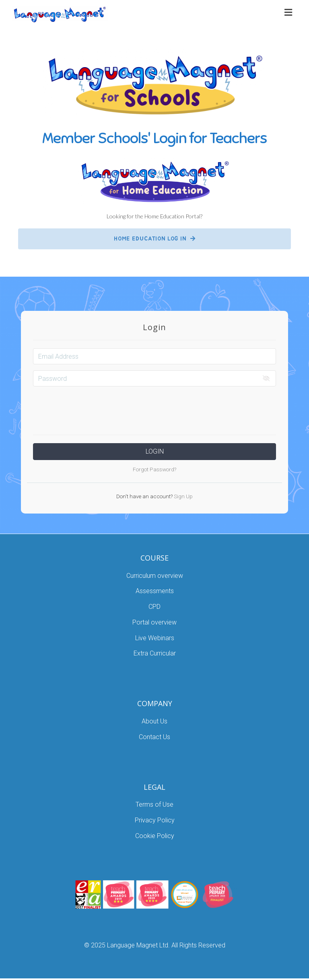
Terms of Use (154, 804)
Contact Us (154, 737)
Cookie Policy (155, 836)
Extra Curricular (155, 653)
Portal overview (154, 622)
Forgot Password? (154, 469)
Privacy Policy (155, 820)
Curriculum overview (155, 576)
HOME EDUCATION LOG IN (155, 239)
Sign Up (183, 496)
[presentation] (154, 408)
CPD (154, 607)
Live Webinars (155, 638)
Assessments (155, 591)
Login (155, 451)
